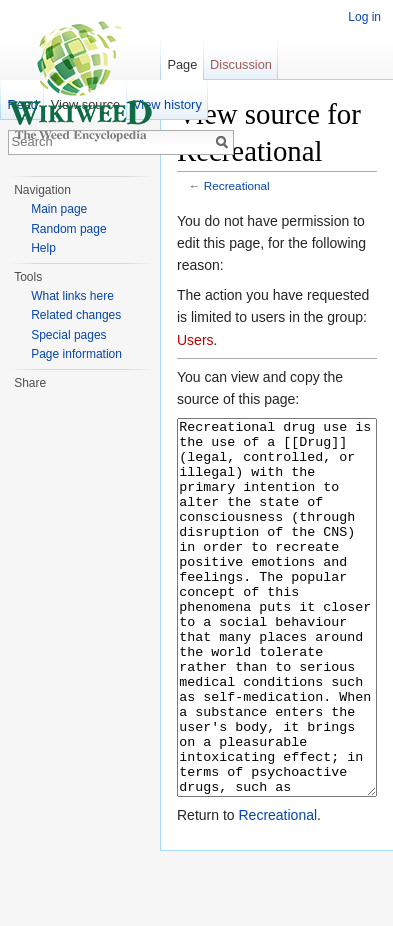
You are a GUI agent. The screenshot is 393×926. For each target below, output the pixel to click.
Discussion (241, 64)
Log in (364, 17)
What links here (72, 296)
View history (167, 104)
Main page (59, 209)
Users (195, 340)
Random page (68, 229)
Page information (76, 354)
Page (182, 64)
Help (43, 248)
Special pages (68, 335)
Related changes (76, 315)
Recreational (237, 185)
